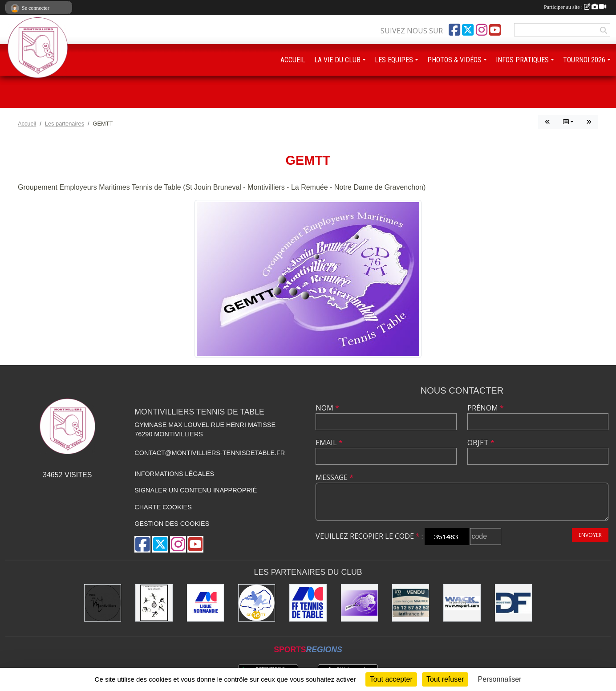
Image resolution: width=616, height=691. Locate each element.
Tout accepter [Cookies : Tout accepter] (391, 679)
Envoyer (590, 535)
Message (334, 477)
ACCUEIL (293, 60)
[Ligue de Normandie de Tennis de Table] (205, 603)
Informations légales (174, 474)
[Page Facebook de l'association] (454, 30)
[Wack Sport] (462, 603)
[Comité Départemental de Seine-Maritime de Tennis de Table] (257, 603)
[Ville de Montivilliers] (103, 603)
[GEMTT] (359, 603)
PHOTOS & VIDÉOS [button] (454, 60)
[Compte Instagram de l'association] (482, 30)
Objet (481, 443)
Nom (327, 408)
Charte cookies (163, 507)
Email (329, 443)
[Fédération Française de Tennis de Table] (308, 603)
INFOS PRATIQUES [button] (522, 60)
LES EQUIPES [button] (394, 60)
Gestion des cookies (172, 524)
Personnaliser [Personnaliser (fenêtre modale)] (500, 679)
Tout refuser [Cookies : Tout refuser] (445, 679)
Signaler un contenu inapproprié (196, 490)
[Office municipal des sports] (154, 603)
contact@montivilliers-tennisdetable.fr (210, 453)
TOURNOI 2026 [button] (584, 60)
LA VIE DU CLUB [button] (337, 60)
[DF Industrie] (513, 603)
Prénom (486, 408)
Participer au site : (575, 7)
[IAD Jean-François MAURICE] (411, 603)
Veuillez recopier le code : (369, 536)
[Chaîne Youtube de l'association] (495, 30)
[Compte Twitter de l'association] (468, 30)
